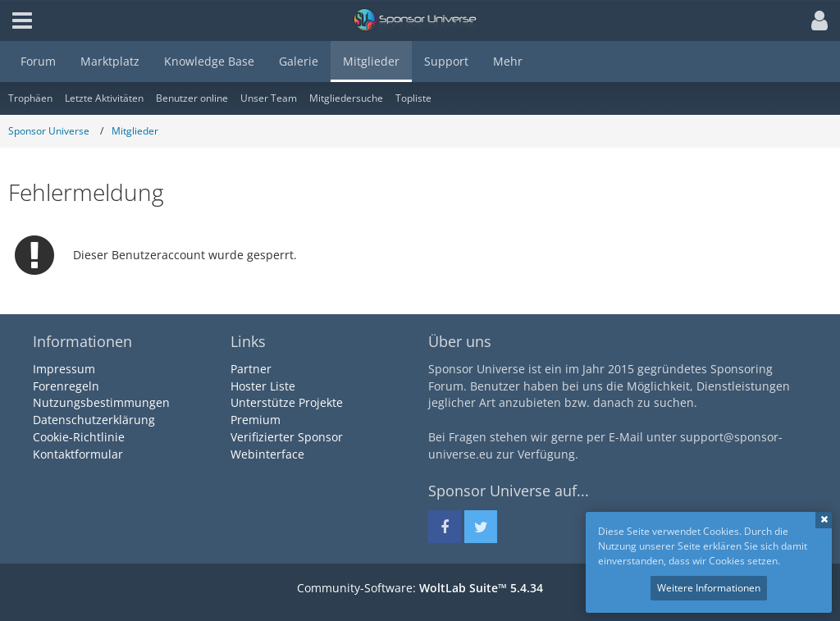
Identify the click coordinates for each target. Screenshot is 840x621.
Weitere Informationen (709, 588)
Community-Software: (420, 588)
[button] (815, 21)
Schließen (824, 520)
